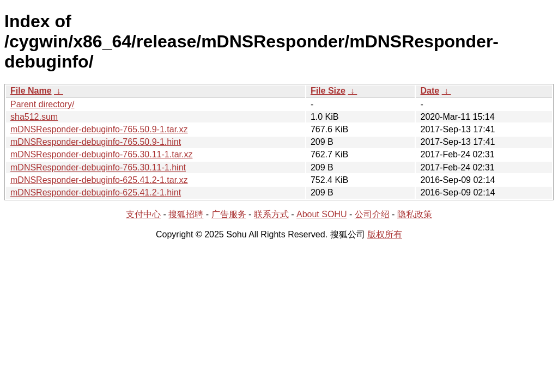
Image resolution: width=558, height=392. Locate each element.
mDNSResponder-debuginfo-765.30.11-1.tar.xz (101, 154)
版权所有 (385, 234)
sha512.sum (34, 117)
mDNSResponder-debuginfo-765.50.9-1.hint (96, 142)
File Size (328, 91)
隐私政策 (415, 214)
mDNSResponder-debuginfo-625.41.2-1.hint (96, 192)
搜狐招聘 (186, 214)
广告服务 (229, 214)
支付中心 (143, 214)
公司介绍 (372, 214)
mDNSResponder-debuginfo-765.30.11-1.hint (98, 167)
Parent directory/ (42, 104)
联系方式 (271, 214)
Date (430, 91)
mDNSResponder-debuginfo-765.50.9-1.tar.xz (99, 129)
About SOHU (322, 214)
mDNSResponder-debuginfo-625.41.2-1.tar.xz (99, 180)
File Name (31, 91)
